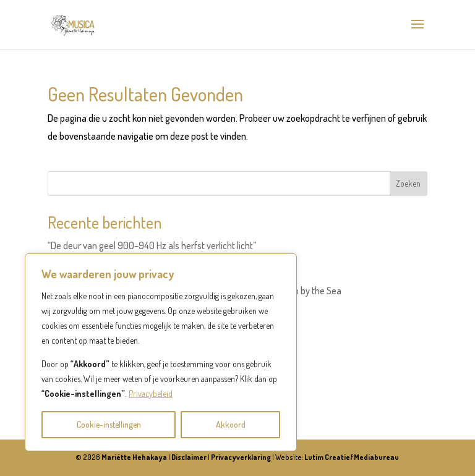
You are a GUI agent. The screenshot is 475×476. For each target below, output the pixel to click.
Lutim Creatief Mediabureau (352, 457)
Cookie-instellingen (109, 424)
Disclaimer (189, 457)
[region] (161, 352)
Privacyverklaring (241, 457)
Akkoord (231, 424)
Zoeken (408, 183)
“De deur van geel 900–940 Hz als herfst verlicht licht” (152, 245)
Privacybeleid (151, 393)
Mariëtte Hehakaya (134, 457)
